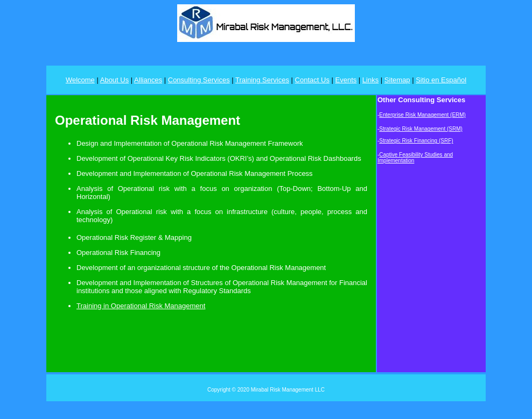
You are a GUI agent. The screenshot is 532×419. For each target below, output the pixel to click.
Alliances (148, 80)
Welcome (80, 80)
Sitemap (397, 80)
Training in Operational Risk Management (141, 306)
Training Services (262, 80)
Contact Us (312, 80)
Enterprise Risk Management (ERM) (422, 115)
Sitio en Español (441, 80)
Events (346, 80)
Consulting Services (199, 80)
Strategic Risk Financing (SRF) (416, 141)
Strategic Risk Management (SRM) (421, 129)
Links (370, 80)
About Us (114, 80)
